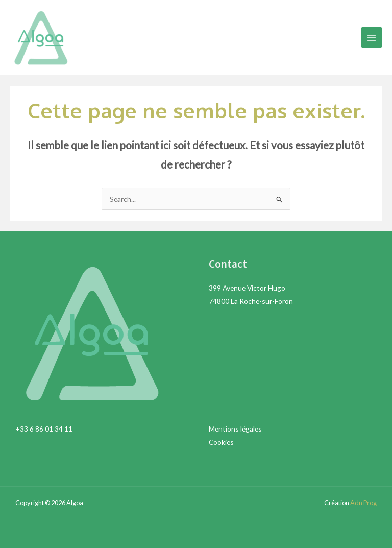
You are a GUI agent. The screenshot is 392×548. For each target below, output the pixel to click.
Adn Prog (363, 503)
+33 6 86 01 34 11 (44, 429)
